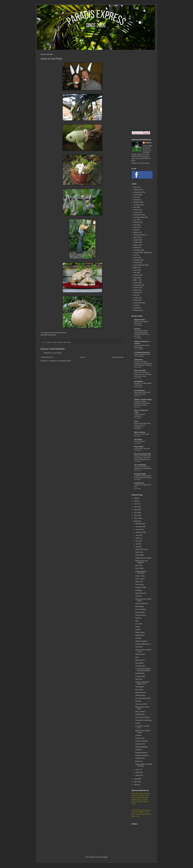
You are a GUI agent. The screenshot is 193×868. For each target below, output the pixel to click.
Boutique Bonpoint (141, 753)
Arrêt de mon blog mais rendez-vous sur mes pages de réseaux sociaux (143, 374)
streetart (136, 308)
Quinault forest (140, 744)
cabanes (136, 210)
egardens (138, 618)
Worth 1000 (139, 582)
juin (137, 541)
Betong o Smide (141, 587)
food (135, 230)
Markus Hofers (140, 632)
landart (136, 247)
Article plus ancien (118, 357)
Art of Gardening (140, 465)
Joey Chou (139, 565)
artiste (49, 342)
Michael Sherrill (140, 693)
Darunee (138, 701)
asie (135, 197)
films (135, 225)
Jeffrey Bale (138, 360)
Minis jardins (139, 663)
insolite (136, 242)
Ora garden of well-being (143, 720)
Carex (136, 421)
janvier (138, 775)
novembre (139, 527)
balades (136, 202)
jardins (136, 245)
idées (65, 342)
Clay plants (139, 647)
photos (136, 283)
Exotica (138, 627)
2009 (136, 521)
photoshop (137, 285)
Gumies (138, 723)
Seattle (136, 300)
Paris (135, 273)
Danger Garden (140, 320)
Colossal (137, 329)
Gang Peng (139, 552)
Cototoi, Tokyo (140, 576)
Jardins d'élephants (142, 747)
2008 (136, 779)
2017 (136, 504)
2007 (136, 782)
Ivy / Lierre (139, 624)
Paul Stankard (140, 612)
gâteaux (136, 232)
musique (136, 262)
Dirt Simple (138, 440)
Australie (136, 200)
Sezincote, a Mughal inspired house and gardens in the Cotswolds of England (143, 363)
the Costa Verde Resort (143, 698)
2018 (136, 501)
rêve (135, 295)
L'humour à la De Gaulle (142, 434)
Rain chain (139, 679)
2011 (136, 515)
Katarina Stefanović (142, 604)
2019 (136, 498)
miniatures (137, 260)
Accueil (82, 357)
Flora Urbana (139, 447)
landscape (137, 250)
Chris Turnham (140, 579)
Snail (137, 621)
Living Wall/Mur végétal (141, 252)
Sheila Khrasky (140, 695)
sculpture (136, 298)
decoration (60, 342)
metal (135, 258)
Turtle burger (139, 585)
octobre (138, 529)
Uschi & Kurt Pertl (141, 704)
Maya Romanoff (141, 593)
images (136, 240)
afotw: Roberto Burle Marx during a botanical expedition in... (142, 425)
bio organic (137, 205)
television (137, 310)
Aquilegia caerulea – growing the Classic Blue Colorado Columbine (142, 403)
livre (135, 255)
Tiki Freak (138, 596)
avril (137, 547)
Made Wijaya (140, 607)
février (138, 772)
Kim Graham (139, 690)
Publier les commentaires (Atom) (60, 361)
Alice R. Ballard (140, 712)
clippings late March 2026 (142, 354)
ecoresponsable (139, 217)
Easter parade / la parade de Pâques (144, 765)
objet (69, 342)
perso (135, 278)
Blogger (105, 857)
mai (137, 544)
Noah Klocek (139, 568)
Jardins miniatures (141, 641)
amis (135, 187)
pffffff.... (136, 280)
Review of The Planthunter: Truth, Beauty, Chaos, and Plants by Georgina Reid (143, 458)
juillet (138, 538)
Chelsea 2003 (140, 738)
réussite (136, 293)
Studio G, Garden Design (143, 399)
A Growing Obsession (142, 352)
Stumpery (138, 735)
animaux (136, 190)
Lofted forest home (141, 549)
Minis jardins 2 (140, 660)
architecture (137, 192)
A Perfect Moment (140, 441)
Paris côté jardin (140, 371)
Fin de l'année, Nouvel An (142, 449)
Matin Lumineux (140, 432)
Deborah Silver (140, 654)
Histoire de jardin (139, 235)
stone (135, 305)
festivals (136, 222)
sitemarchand (138, 303)
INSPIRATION (140, 635)
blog (135, 207)
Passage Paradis (140, 474)
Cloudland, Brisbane (142, 755)
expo (135, 220)
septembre (139, 532)
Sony (137, 657)
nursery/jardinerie (139, 265)
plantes (136, 288)
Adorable (138, 638)
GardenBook (139, 381)
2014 (136, 507)
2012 (136, 513)
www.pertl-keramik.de (48, 335)
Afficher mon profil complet (140, 163)
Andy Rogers (140, 687)
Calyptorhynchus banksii (143, 558)
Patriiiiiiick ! (139, 750)
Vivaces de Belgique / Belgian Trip (142, 683)
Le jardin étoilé (140, 676)
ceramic (54, 342)
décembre (139, 524)
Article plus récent (47, 357)
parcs (135, 270)
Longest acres (139, 483)
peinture (136, 275)
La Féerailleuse (140, 391)
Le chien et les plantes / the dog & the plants (143, 670)
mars (137, 770)
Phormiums (139, 761)
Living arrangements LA (143, 644)
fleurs (135, 227)
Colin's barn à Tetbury (142, 717)
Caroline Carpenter (141, 741)
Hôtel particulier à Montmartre (141, 572)
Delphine (148, 143)
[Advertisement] (142, 91)
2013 (136, 510)
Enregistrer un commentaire (53, 353)
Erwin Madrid (140, 555)
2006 (136, 785)
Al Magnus (139, 590)
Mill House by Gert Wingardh (141, 562)
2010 (136, 518)
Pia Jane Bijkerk (141, 609)
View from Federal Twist (143, 454)
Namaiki (138, 630)
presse (136, 290)
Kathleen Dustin (141, 615)
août (137, 535)
